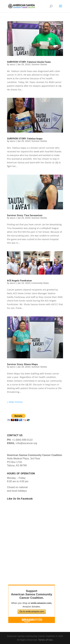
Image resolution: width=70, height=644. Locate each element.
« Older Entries (15, 402)
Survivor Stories (39, 64)
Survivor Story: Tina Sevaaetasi (25, 215)
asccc (13, 64)
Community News (40, 283)
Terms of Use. (46, 640)
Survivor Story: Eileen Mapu (22, 364)
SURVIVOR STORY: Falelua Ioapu (25, 138)
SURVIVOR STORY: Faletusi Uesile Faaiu (29, 62)
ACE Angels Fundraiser (20, 280)
